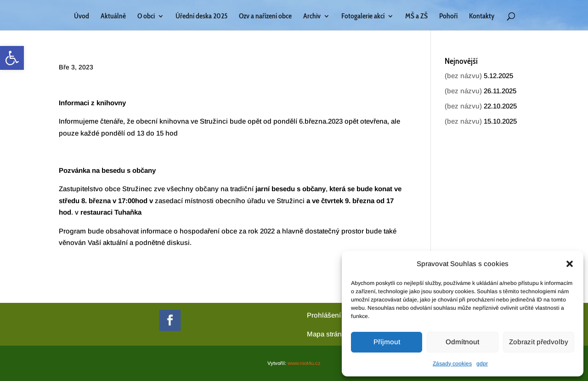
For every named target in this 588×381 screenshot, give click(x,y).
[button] (570, 264)
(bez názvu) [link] (463, 76)
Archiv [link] (312, 17)
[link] (12, 58)
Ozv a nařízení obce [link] (265, 17)
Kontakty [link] (482, 17)
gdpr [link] (482, 364)
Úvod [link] (82, 17)
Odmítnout (462, 342)
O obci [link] (146, 17)
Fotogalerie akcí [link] (363, 17)
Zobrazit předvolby (539, 342)
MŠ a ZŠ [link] (416, 17)
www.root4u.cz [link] (304, 363)
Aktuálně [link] (113, 17)
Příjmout (387, 342)
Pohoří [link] (448, 17)
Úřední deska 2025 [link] (201, 17)
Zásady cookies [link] (452, 364)
